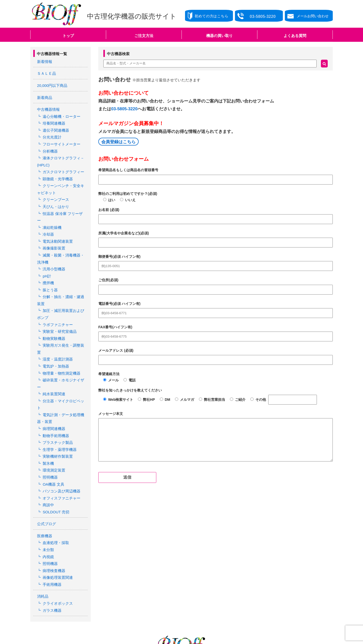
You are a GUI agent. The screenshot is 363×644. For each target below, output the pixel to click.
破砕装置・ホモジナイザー (64, 342)
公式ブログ (46, 461)
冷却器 (48, 215)
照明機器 (49, 418)
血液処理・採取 (55, 478)
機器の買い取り (219, 36)
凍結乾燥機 (51, 208)
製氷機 (48, 405)
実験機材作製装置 (56, 399)
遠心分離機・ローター (60, 113)
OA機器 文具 (52, 424)
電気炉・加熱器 (55, 329)
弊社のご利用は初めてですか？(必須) (128, 194)
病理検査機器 (53, 504)
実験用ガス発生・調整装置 (64, 316)
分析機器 (49, 145)
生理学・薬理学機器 (58, 392)
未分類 (48, 485)
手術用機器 (51, 516)
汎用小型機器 (53, 246)
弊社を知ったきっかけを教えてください (130, 390)
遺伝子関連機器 (55, 126)
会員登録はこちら (118, 142)
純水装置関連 (53, 348)
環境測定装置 (53, 411)
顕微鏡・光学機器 (56, 170)
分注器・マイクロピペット (64, 354)
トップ (68, 36)
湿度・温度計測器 (56, 323)
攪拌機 (48, 259)
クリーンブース (55, 189)
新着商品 (44, 95)
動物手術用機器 (55, 380)
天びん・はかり (55, 196)
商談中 (48, 443)
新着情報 (44, 61)
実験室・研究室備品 (58, 303)
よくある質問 (295, 36)
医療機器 (44, 472)
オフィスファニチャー (60, 437)
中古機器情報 (48, 107)
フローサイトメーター (60, 139)
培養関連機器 (53, 120)
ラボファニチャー (56, 297)
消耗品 (42, 528)
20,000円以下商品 (51, 84)
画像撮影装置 (53, 227)
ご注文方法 (144, 36)
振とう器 (49, 265)
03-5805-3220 (124, 109)
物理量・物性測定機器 (60, 335)
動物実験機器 (53, 310)
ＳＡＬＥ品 (46, 73)
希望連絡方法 (109, 374)
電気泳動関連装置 (56, 221)
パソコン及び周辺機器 (60, 430)
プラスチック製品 (56, 386)
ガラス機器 (51, 541)
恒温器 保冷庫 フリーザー (63, 202)
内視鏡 (48, 491)
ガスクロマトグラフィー (62, 164)
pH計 (46, 253)
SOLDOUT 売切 (55, 449)
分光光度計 (51, 132)
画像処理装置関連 (56, 510)
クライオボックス (56, 534)
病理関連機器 (53, 373)
